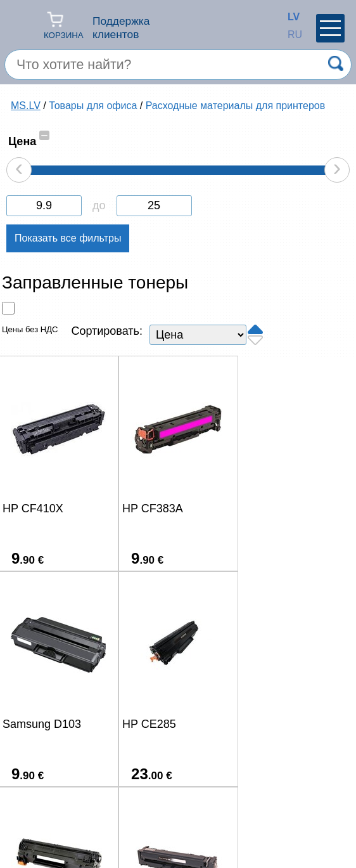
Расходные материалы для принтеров (236, 106)
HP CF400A (269, 724)
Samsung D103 (277, 508)
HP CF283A (151, 724)
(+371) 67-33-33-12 (144, 820)
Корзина (64, 25)
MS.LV (26, 106)
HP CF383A (151, 508)
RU (291, 35)
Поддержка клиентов (121, 28)
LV (291, 17)
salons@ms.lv (49, 821)
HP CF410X (33, 508)
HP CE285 (29, 724)
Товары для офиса (93, 106)
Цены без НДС (30, 329)
